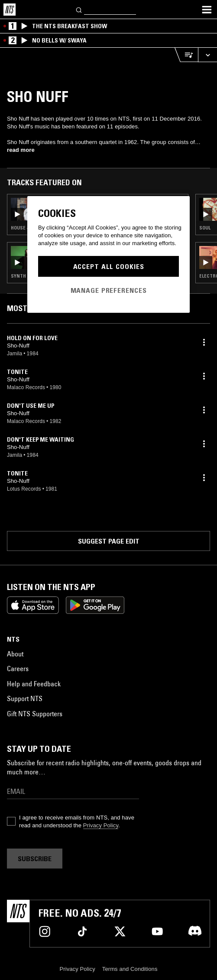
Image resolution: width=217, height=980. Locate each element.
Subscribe (35, 859)
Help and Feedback (34, 684)
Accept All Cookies (109, 266)
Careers (18, 669)
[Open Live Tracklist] (186, 55)
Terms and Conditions (130, 969)
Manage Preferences (109, 290)
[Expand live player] (207, 55)
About (15, 654)
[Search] (79, 9)
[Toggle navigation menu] (207, 10)
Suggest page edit (109, 541)
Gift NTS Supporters (35, 714)
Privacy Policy (101, 825)
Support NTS (25, 698)
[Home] (10, 10)
